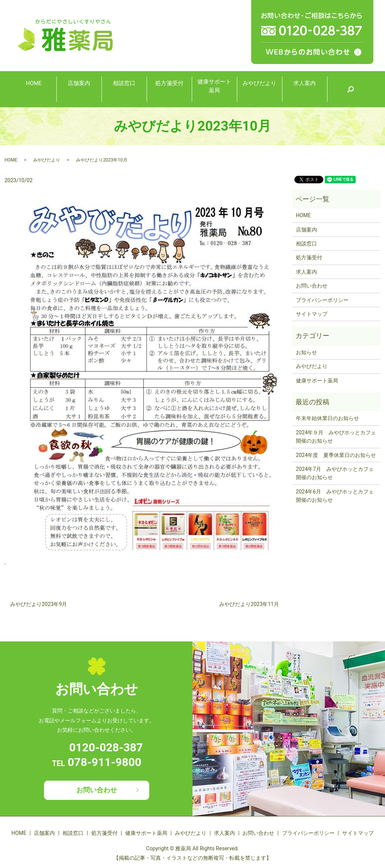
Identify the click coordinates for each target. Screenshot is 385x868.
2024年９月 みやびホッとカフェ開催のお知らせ (336, 437)
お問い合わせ (312, 286)
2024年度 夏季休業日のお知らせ (336, 455)
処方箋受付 (169, 89)
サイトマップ (312, 314)
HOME (34, 89)
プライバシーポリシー (322, 300)
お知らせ (306, 352)
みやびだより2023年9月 (39, 604)
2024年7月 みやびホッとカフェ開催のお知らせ (335, 473)
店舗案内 (79, 89)
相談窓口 (124, 89)
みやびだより (259, 89)
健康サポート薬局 (214, 88)
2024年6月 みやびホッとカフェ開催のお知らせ (335, 496)
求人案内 (305, 89)
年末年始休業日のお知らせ (327, 418)
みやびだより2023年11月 (249, 604)
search (350, 89)
